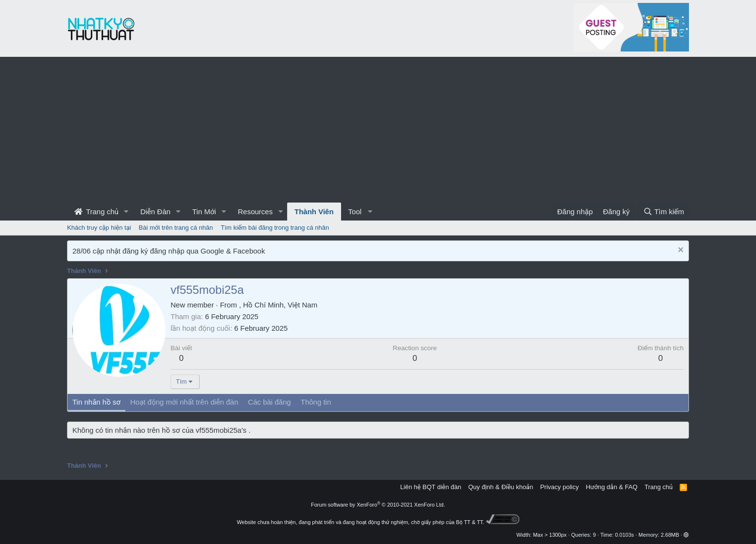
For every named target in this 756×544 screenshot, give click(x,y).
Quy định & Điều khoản (501, 487)
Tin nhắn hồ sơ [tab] (96, 402)
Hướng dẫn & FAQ (612, 487)
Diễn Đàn (155, 212)
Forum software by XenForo (378, 505)
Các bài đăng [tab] (269, 402)
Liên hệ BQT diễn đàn (431, 487)
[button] (126, 212)
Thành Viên (314, 212)
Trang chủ (96, 212)
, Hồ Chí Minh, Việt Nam (278, 305)
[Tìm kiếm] (664, 212)
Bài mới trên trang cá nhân (176, 228)
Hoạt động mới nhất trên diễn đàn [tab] (184, 402)
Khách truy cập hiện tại (99, 228)
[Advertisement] (378, 130)
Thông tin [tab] (316, 402)
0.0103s (625, 535)
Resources (255, 212)
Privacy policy (559, 487)
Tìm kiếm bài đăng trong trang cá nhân (275, 228)
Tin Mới (204, 212)
